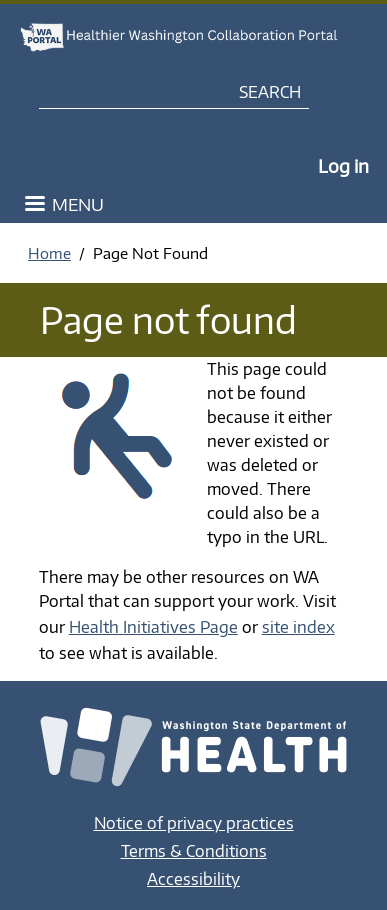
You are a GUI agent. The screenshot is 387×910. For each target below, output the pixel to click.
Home (49, 253)
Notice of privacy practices (194, 823)
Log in (343, 165)
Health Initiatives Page (153, 627)
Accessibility (193, 879)
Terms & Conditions (194, 851)
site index (298, 627)
